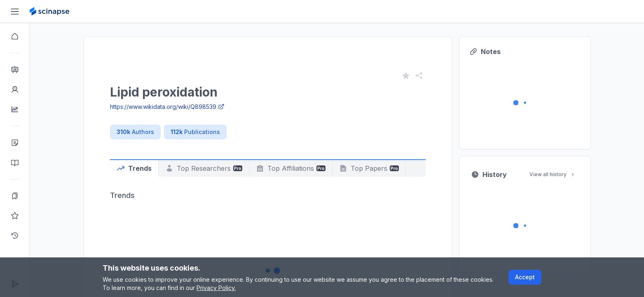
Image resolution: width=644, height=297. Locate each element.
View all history (553, 174)
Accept (525, 277)
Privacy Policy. (216, 288)
